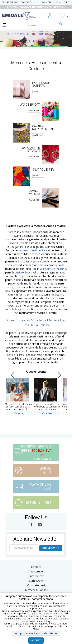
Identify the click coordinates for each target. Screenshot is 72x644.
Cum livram (36, 581)
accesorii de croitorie (53, 269)
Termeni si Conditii (36, 590)
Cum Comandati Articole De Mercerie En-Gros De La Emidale (36, 323)
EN (51, 2)
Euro (66, 2)
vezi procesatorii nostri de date (34, 633)
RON (58, 2)
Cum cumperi (36, 571)
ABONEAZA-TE (51, 548)
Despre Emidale (10, 2)
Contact (26, 2)
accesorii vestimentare (33, 250)
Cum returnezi (36, 585)
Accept (36, 641)
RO (43, 2)
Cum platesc (36, 576)
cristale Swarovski (26, 272)
